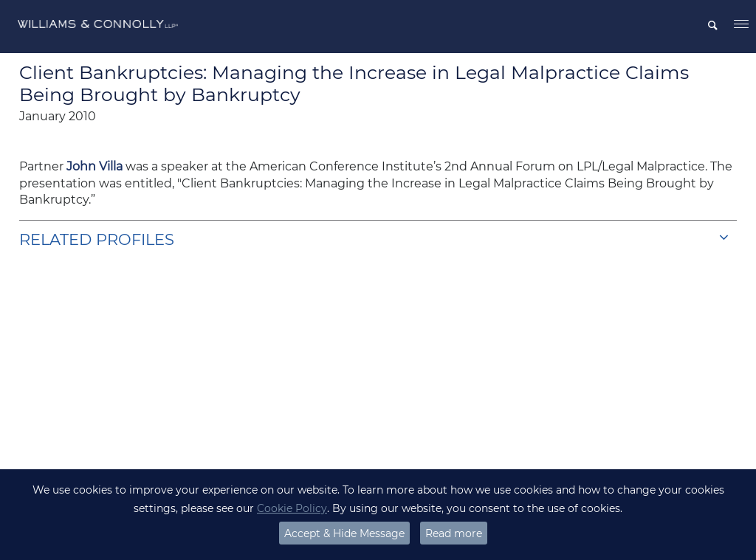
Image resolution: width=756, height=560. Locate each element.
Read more (454, 533)
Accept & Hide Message (344, 533)
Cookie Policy (292, 508)
